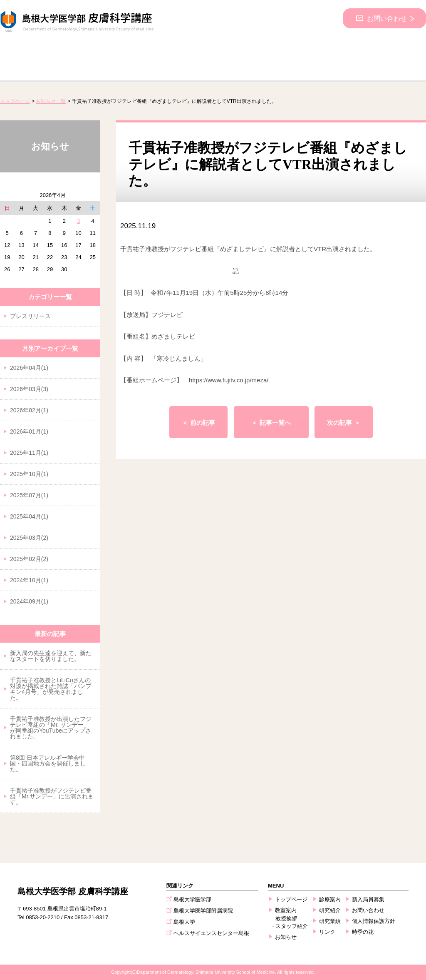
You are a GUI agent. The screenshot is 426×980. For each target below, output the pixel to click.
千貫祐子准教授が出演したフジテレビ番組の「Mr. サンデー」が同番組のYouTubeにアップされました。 (51, 728)
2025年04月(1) (29, 516)
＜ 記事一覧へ (271, 423)
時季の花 (363, 932)
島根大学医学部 (192, 899)
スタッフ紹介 (292, 926)
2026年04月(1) (29, 368)
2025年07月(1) (29, 495)
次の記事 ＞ (343, 423)
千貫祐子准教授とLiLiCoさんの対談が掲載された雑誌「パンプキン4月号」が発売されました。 (51, 689)
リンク (327, 932)
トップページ (15, 101)
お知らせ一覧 (51, 101)
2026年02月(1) (29, 410)
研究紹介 (330, 910)
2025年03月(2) (29, 538)
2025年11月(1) (29, 453)
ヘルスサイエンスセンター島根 (211, 933)
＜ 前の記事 (198, 423)
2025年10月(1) (29, 474)
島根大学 (184, 922)
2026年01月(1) (29, 431)
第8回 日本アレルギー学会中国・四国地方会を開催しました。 (48, 763)
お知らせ (286, 937)
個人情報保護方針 (374, 921)
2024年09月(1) (29, 601)
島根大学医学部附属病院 (203, 911)
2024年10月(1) (29, 580)
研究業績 (330, 921)
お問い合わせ (386, 18)
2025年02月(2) (29, 559)
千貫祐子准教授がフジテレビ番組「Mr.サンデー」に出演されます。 (52, 796)
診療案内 (330, 899)
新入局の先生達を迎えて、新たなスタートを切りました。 (51, 656)
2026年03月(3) (29, 389)
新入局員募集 (368, 899)
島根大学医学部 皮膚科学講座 (73, 891)
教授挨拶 (286, 919)
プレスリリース (30, 316)
